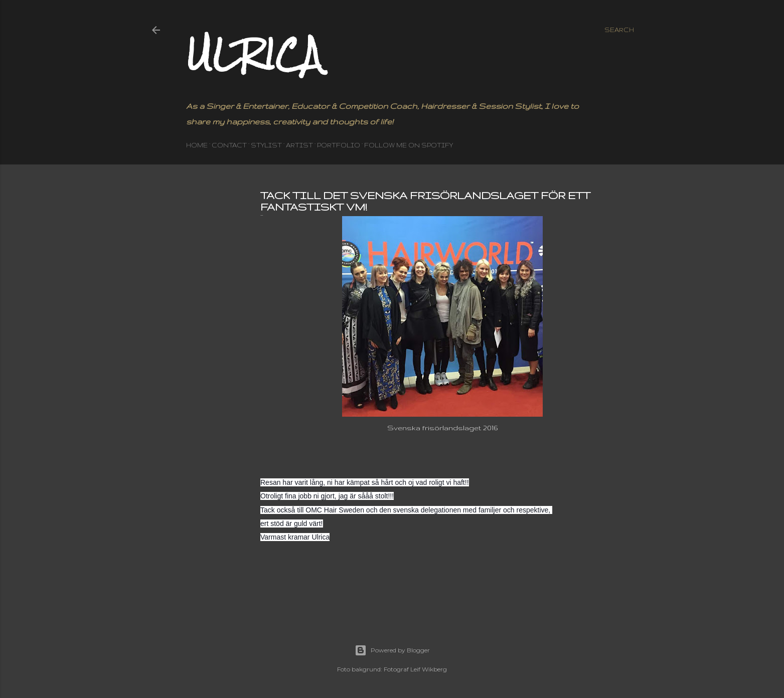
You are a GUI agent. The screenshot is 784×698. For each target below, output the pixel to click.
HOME (197, 145)
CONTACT (229, 145)
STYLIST (266, 145)
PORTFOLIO (339, 145)
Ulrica (254, 54)
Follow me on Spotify (409, 145)
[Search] (619, 30)
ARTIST (299, 145)
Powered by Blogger (392, 650)
